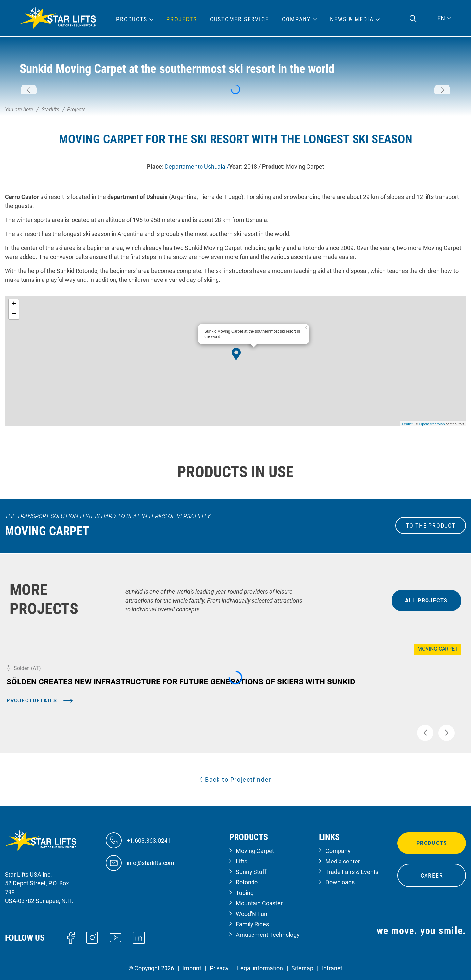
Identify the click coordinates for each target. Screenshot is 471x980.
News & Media (352, 19)
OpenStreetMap (432, 424)
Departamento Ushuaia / (197, 166)
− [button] (14, 314)
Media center (343, 861)
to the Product (431, 526)
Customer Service (239, 19)
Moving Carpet (255, 851)
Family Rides (252, 924)
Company (338, 851)
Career (432, 875)
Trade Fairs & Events (352, 872)
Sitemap (302, 968)
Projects (182, 19)
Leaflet (407, 424)
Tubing (245, 893)
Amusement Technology (268, 935)
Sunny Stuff (251, 872)
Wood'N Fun (252, 914)
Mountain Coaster (259, 903)
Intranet (332, 968)
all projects (426, 600)
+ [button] (14, 304)
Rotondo (247, 882)
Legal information (260, 968)
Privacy (219, 968)
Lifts (242, 861)
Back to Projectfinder (235, 780)
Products (432, 843)
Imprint (192, 968)
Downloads (340, 882)
